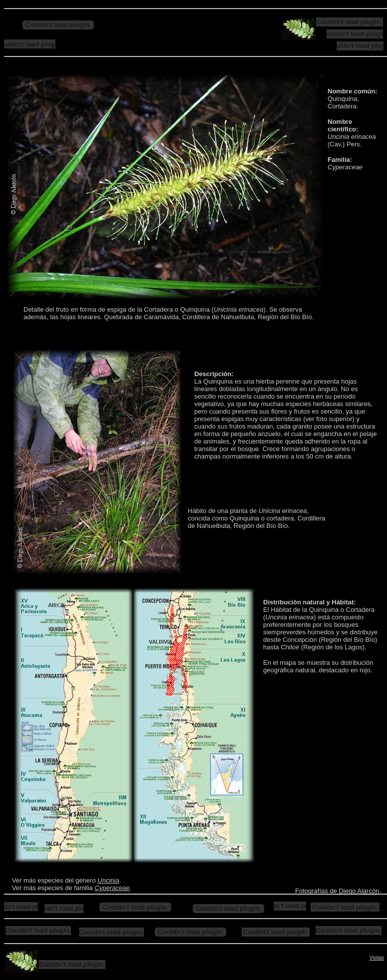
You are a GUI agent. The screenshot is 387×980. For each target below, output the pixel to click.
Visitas (377, 958)
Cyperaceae (112, 888)
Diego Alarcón (359, 891)
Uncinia (108, 880)
